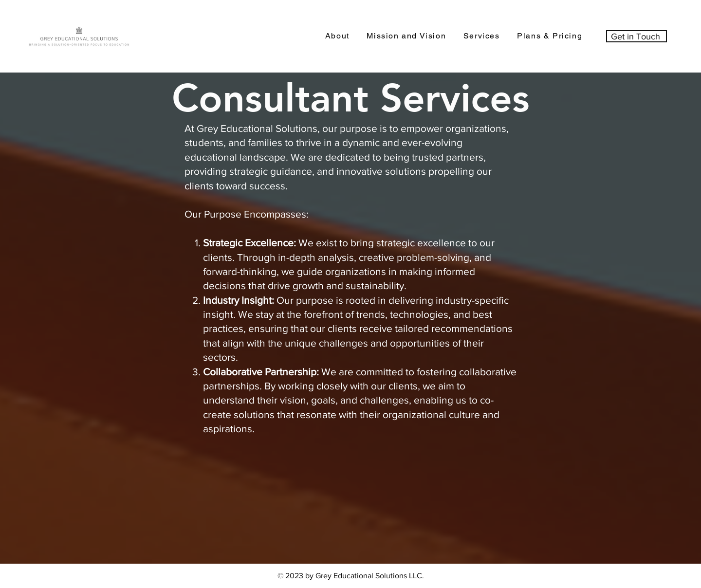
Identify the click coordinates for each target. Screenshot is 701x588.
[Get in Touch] (636, 36)
